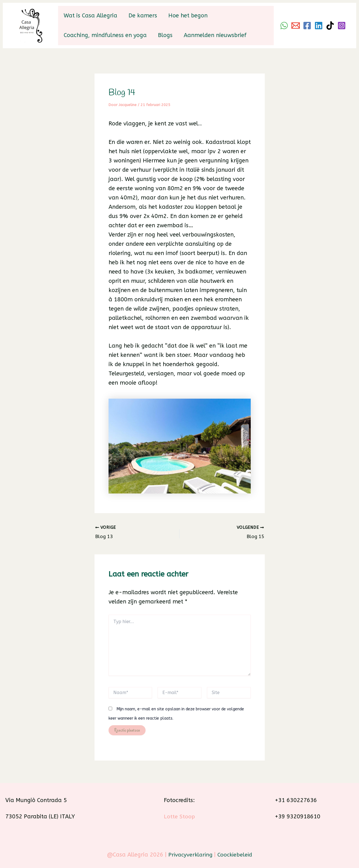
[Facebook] (307, 26)
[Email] (296, 26)
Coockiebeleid (236, 854)
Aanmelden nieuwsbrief (215, 35)
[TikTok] (330, 26)
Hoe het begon (188, 16)
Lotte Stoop (179, 816)
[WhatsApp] (284, 26)
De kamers (143, 16)
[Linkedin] (319, 26)
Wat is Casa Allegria (90, 16)
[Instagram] (342, 26)
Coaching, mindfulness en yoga (105, 35)
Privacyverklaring (190, 854)
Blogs (165, 35)
